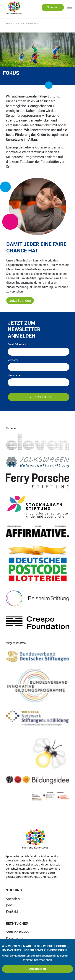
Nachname (14, 375)
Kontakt (12, 911)
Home (9, 24)
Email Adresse (17, 344)
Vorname (13, 360)
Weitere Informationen (37, 961)
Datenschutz (16, 938)
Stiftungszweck (18, 932)
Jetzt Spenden (20, 301)
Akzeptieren (38, 969)
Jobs (9, 905)
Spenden (53, 7)
